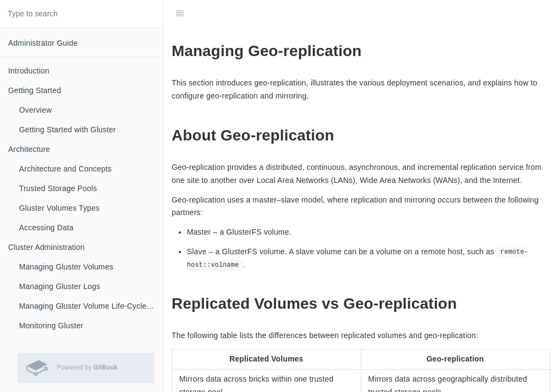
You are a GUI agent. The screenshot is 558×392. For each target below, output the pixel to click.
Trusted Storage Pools (58, 188)
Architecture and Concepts (65, 169)
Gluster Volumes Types (59, 208)
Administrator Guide (43, 43)
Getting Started (35, 90)
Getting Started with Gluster (68, 130)
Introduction (29, 71)
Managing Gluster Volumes (66, 267)
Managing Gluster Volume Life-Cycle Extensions (91, 306)
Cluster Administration (47, 247)
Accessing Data (46, 228)
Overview (35, 110)
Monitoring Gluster (51, 326)
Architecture (29, 149)
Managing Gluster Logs (60, 286)
